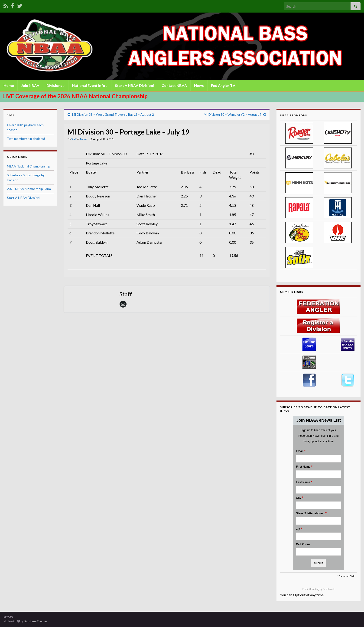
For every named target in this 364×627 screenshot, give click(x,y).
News (199, 85)
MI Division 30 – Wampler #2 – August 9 (233, 114)
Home (9, 85)
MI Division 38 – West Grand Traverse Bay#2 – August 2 (113, 114)
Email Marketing (311, 589)
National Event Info (90, 85)
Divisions (56, 85)
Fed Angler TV (223, 85)
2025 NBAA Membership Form (29, 189)
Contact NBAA (174, 85)
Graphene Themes (36, 621)
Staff (74, 139)
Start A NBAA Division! (135, 85)
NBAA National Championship (29, 166)
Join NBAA (30, 85)
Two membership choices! (26, 139)
